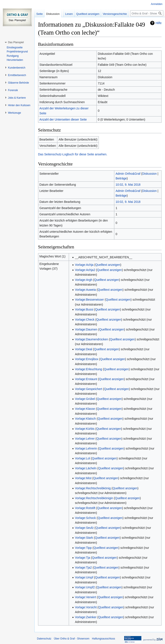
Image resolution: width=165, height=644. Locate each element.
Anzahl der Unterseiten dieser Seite (63, 119)
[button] (16, 42)
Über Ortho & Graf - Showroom (72, 639)
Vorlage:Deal (84, 349)
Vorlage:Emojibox (87, 359)
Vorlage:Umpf (84, 577)
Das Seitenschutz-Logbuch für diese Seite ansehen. (73, 154)
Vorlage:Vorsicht (86, 607)
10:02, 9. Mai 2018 (128, 185)
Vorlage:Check (85, 320)
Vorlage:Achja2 (85, 270)
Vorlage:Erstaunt (86, 379)
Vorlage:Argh (84, 280)
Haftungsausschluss (103, 639)
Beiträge (121, 178)
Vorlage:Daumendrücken (92, 339)
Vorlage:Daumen (86, 329)
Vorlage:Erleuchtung (89, 369)
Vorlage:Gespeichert (89, 389)
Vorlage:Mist (83, 478)
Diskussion (150, 174)
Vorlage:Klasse (85, 409)
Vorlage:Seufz (84, 528)
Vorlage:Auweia (85, 290)
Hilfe (159, 23)
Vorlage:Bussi (84, 309)
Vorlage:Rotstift (85, 508)
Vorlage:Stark (84, 538)
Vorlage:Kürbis (85, 429)
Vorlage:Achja (84, 265)
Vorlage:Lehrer (85, 439)
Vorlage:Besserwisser (89, 300)
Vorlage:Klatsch (85, 419)
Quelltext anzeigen (108, 265)
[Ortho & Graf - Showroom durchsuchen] (147, 13)
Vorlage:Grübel (85, 399)
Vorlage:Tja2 (83, 568)
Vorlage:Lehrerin (86, 448)
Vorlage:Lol (82, 458)
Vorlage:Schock (85, 518)
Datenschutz (44, 639)
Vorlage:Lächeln (86, 468)
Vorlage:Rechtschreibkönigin (94, 498)
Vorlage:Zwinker (86, 617)
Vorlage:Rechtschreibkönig (93, 488)
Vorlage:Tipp (83, 548)
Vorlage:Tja (83, 558)
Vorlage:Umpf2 (85, 587)
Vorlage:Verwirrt (86, 597)
